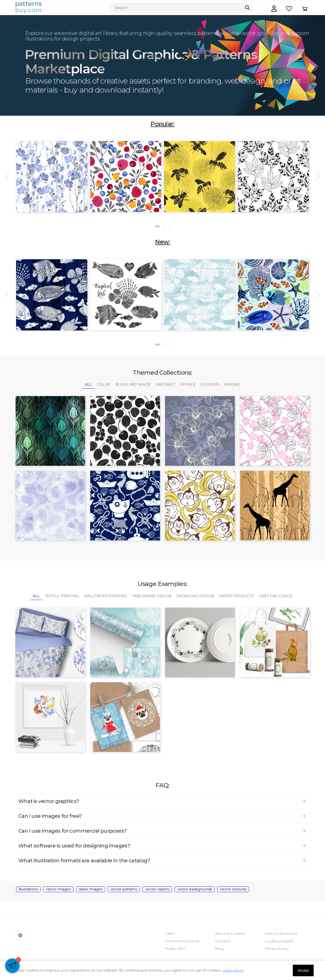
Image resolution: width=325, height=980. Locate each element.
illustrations (28, 889)
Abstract (166, 385)
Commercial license (182, 941)
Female (188, 385)
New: (162, 242)
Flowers (210, 385)
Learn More (233, 970)
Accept (303, 970)
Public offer (175, 949)
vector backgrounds (195, 889)
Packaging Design (195, 596)
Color (104, 385)
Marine (232, 385)
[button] (274, 9)
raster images (91, 889)
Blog (219, 949)
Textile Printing (62, 596)
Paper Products (237, 596)
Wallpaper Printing (106, 596)
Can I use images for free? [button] (50, 816)
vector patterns (124, 889)
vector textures (233, 889)
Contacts (223, 941)
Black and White (133, 385)
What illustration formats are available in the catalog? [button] (84, 861)
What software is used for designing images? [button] (74, 846)
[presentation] (8, 177)
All (88, 385)
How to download (281, 933)
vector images (58, 889)
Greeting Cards (276, 596)
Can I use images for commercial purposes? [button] (72, 831)
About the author (230, 933)
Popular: (162, 124)
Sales (170, 933)
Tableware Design (152, 596)
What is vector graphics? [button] (49, 801)
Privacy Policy (277, 949)
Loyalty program (279, 941)
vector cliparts (157, 889)
